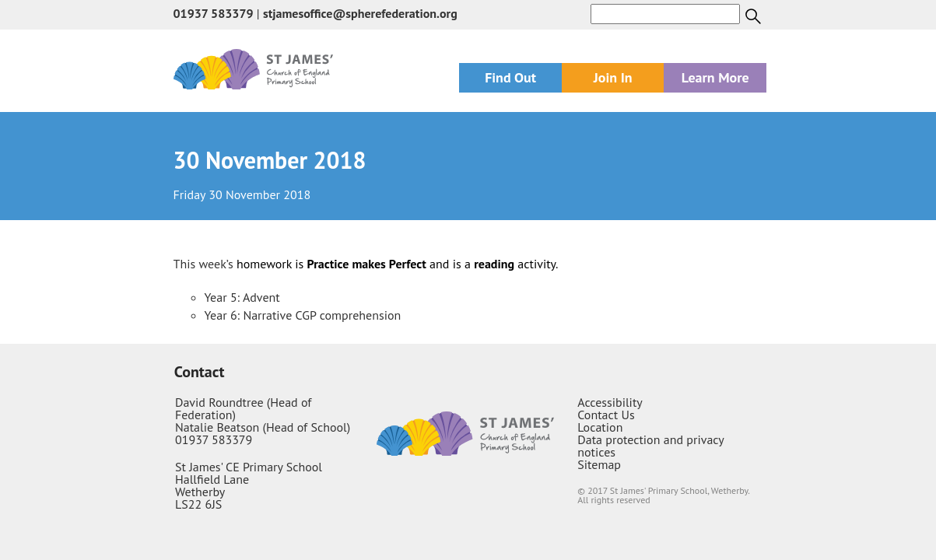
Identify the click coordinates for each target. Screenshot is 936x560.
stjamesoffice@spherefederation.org (360, 13)
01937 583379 (214, 13)
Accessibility (610, 402)
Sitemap (599, 464)
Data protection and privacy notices (650, 446)
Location (600, 427)
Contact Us (606, 415)
